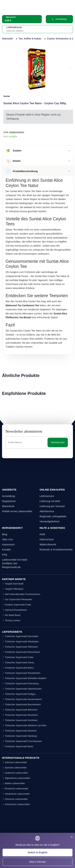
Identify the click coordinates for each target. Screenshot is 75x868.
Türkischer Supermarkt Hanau (18, 663)
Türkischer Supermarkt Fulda (18, 657)
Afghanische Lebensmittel (16, 778)
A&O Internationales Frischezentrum (21, 594)
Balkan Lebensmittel (13, 783)
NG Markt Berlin (11, 615)
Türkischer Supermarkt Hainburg (19, 736)
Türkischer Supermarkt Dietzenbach (21, 652)
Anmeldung (59, 19)
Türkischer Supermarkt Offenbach (20, 647)
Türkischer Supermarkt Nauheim (19, 731)
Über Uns (7, 539)
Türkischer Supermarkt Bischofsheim (21, 704)
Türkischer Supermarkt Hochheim (20, 720)
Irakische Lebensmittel (14, 762)
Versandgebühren (50, 521)
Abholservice (47, 511)
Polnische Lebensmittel (15, 799)
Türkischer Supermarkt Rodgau (19, 694)
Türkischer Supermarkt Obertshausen (22, 689)
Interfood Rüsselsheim (14, 610)
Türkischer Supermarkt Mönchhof (20, 710)
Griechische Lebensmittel (16, 804)
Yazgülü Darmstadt (13, 584)
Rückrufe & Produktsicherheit (56, 549)
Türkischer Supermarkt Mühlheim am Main (24, 725)
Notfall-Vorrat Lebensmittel (17, 511)
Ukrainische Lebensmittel (16, 794)
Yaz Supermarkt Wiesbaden (17, 599)
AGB (42, 534)
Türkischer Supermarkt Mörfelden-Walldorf (24, 678)
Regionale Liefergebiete (53, 516)
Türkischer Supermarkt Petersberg (20, 683)
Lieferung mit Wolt (50, 501)
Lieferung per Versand (52, 506)
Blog (5, 534)
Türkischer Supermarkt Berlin (18, 746)
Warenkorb (8, 506)
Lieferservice (47, 496)
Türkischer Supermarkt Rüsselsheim (21, 673)
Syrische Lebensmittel (14, 768)
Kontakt (6, 549)
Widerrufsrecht (48, 544)
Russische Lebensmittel (15, 789)
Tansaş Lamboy (11, 620)
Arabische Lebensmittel (15, 773)
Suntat (7, 96)
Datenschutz (47, 539)
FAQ (5, 555)
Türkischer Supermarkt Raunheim (20, 715)
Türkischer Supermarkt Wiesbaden (20, 642)
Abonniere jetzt (58, 442)
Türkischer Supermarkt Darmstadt (20, 636)
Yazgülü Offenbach (13, 589)
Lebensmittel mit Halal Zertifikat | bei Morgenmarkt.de (15, 563)
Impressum (8, 544)
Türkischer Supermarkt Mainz (18, 668)
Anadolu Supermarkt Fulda (17, 605)
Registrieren (9, 501)
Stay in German (37, 862)
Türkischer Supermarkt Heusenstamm (22, 699)
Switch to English (38, 852)
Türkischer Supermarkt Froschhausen (22, 741)
